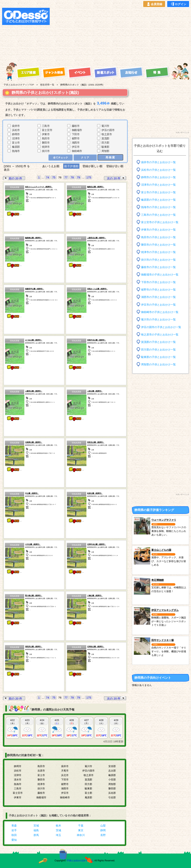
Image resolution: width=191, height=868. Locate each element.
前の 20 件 (13, 178)
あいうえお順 (51, 166)
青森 (14, 826)
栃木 (58, 826)
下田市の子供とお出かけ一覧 (158, 282)
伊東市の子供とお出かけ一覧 (158, 230)
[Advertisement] (99, 34)
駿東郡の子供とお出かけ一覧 (158, 357)
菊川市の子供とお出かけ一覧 (158, 320)
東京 (81, 830)
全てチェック (61, 158)
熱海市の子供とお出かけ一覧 (158, 207)
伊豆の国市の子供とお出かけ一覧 (161, 327)
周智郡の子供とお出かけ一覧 (158, 365)
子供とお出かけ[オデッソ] (80, 861)
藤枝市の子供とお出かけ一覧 (158, 267)
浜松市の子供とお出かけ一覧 (158, 170)
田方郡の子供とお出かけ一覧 (158, 349)
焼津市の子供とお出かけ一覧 (158, 252)
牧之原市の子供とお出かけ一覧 (160, 335)
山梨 (103, 826)
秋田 (14, 835)
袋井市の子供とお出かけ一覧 (158, 162)
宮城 (36, 826)
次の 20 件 (117, 178)
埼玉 (58, 835)
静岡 (103, 830)
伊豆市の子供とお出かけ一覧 (158, 305)
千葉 (81, 826)
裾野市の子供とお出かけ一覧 (158, 290)
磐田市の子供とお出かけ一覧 (158, 245)
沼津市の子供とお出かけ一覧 (158, 185)
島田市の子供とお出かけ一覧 (158, 237)
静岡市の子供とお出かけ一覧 (158, 177)
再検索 (110, 157)
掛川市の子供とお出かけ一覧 (158, 260)
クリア (85, 158)
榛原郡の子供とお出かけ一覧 (158, 200)
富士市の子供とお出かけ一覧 (158, 192)
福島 (36, 830)
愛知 (14, 840)
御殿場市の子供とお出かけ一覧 (160, 275)
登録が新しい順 (92, 166)
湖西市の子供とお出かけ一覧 (158, 297)
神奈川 (81, 835)
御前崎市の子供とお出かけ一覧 (160, 312)
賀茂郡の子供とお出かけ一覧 (158, 342)
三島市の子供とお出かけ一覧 (158, 215)
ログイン (178, 4)
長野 (103, 835)
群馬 (36, 835)
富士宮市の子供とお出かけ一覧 (160, 222)
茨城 (58, 830)
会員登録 (154, 4)
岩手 (14, 830)
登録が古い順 (115, 166)
